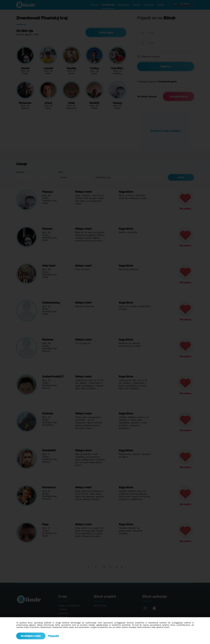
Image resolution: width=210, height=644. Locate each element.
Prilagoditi (53, 636)
